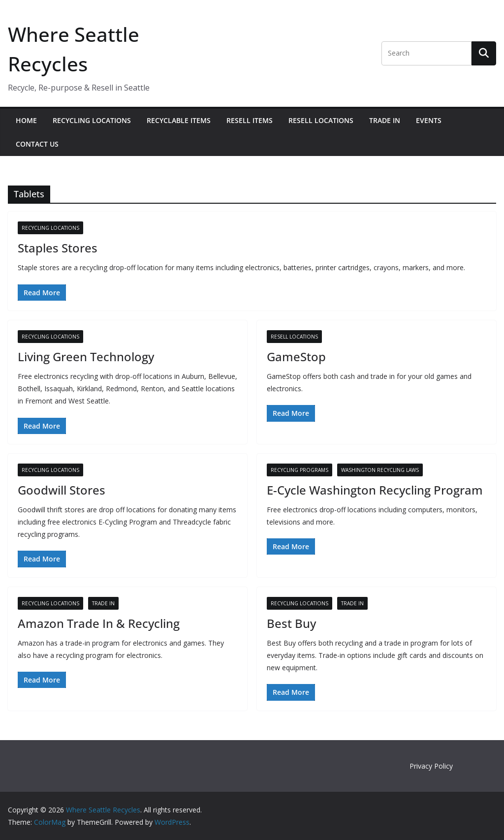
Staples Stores (58, 248)
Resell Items (250, 120)
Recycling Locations (92, 120)
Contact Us (37, 144)
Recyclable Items (179, 120)
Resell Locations (321, 120)
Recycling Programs (299, 470)
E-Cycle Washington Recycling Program (375, 490)
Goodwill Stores (62, 490)
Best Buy (291, 623)
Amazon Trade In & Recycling (99, 623)
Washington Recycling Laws (380, 470)
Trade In (385, 120)
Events (429, 120)
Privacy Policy (431, 766)
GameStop (296, 357)
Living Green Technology (86, 357)
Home (26, 120)
